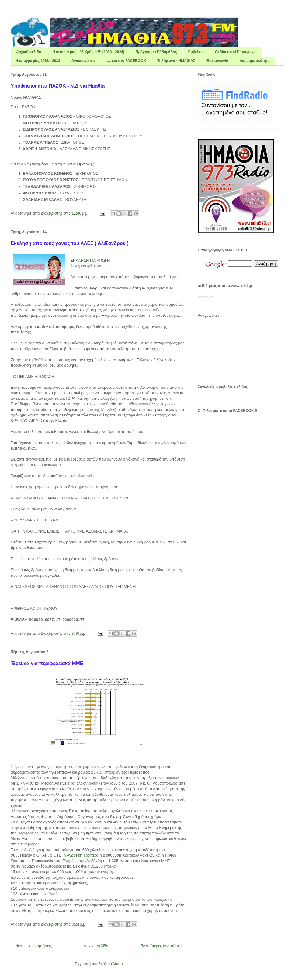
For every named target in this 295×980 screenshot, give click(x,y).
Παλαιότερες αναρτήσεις (161, 946)
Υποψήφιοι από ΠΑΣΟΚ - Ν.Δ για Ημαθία (58, 86)
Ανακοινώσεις (84, 61)
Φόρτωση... (208, 297)
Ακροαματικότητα (255, 61)
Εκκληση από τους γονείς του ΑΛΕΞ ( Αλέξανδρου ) (70, 243)
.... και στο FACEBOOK (126, 61)
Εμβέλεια (196, 52)
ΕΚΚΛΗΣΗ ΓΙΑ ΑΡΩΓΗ (90, 260)
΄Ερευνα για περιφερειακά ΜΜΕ (47, 663)
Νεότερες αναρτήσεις (33, 946)
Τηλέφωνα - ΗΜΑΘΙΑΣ (176, 61)
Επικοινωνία (217, 61)
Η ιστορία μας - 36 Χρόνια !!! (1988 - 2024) (88, 52)
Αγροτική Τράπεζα (83, 855)
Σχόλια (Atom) (111, 964)
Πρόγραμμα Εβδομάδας (156, 52)
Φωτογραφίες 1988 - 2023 (38, 61)
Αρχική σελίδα (29, 52)
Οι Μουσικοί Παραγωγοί (236, 52)
